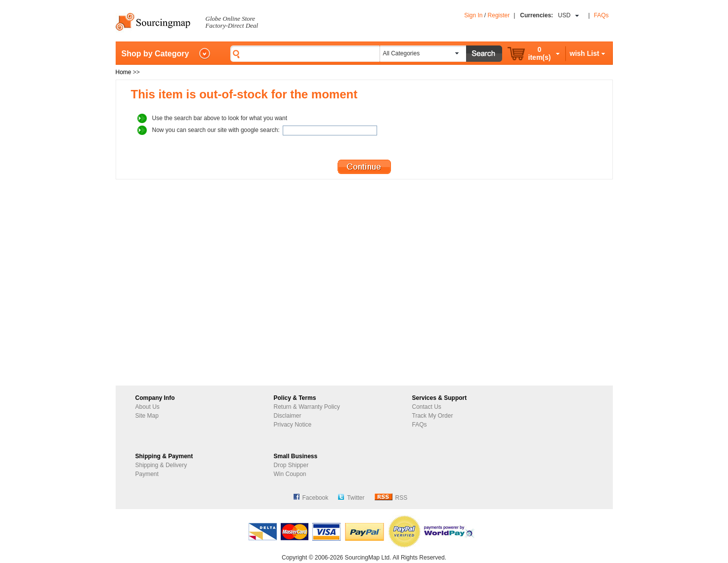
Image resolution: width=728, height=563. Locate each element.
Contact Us (427, 407)
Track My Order (433, 416)
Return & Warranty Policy (307, 407)
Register (499, 15)
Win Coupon (290, 474)
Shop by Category (155, 54)
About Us (148, 407)
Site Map (147, 416)
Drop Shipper (291, 465)
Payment (147, 474)
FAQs (601, 15)
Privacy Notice (293, 425)
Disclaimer (288, 416)
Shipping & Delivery (161, 465)
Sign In (473, 15)
